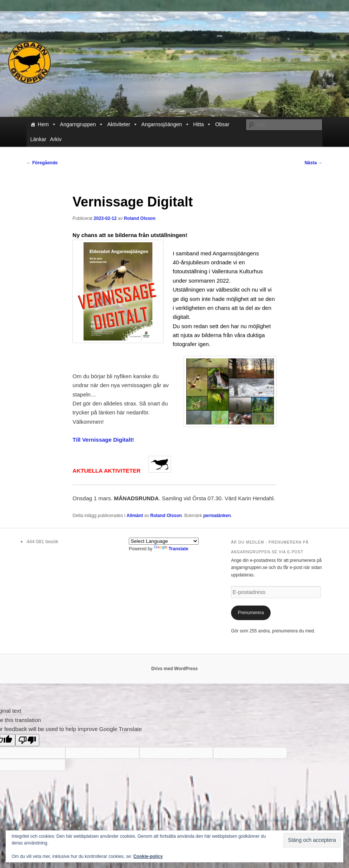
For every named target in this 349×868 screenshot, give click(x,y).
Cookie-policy (148, 856)
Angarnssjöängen (166, 124)
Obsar (222, 124)
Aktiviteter (122, 124)
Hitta (202, 124)
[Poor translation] (27, 740)
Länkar (38, 139)
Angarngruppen (82, 124)
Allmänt (135, 516)
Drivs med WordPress (174, 669)
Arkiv (56, 139)
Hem (47, 124)
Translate (171, 549)
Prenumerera (251, 613)
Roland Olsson (140, 218)
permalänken (217, 516)
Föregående (42, 163)
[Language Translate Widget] (164, 541)
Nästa (314, 163)
